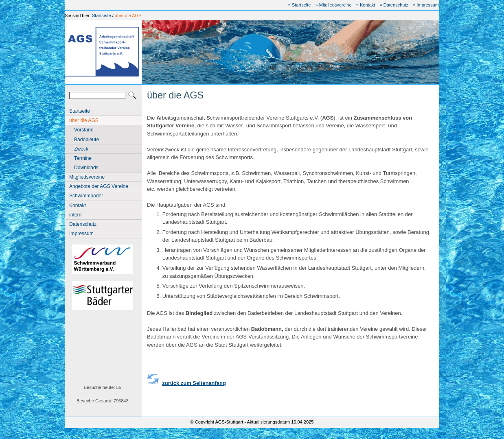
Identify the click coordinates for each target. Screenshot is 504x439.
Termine (83, 158)
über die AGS (128, 15)
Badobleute (87, 140)
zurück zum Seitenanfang (194, 383)
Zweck (81, 149)
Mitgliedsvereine (87, 177)
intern (75, 215)
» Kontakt (366, 5)
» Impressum (426, 5)
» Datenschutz (394, 5)
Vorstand (84, 130)
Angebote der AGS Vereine (99, 186)
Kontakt (78, 205)
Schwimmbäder (86, 196)
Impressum (81, 234)
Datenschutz (83, 224)
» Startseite (300, 5)
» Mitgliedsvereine (334, 5)
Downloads (86, 168)
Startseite (102, 15)
